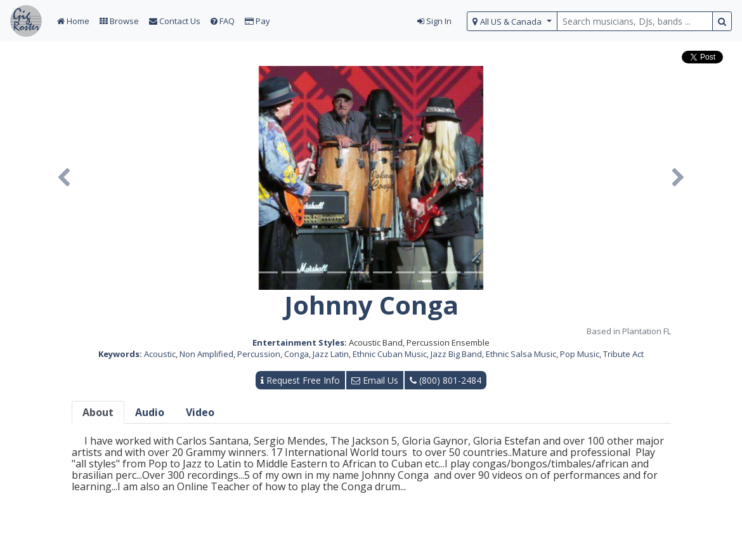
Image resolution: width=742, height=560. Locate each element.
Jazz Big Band (456, 354)
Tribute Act (623, 354)
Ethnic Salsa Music (521, 354)
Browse (119, 21)
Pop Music (580, 354)
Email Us (375, 380)
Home (73, 21)
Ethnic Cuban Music (390, 354)
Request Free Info (300, 380)
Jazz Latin (331, 354)
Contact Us (175, 21)
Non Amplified (206, 354)
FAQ (223, 21)
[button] (64, 178)
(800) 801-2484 (446, 380)
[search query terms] (635, 21)
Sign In (434, 21)
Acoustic (160, 354)
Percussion (259, 354)
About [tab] (98, 412)
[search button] (722, 21)
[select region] (512, 21)
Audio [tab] (150, 412)
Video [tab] (200, 412)
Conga (296, 354)
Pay (257, 21)
